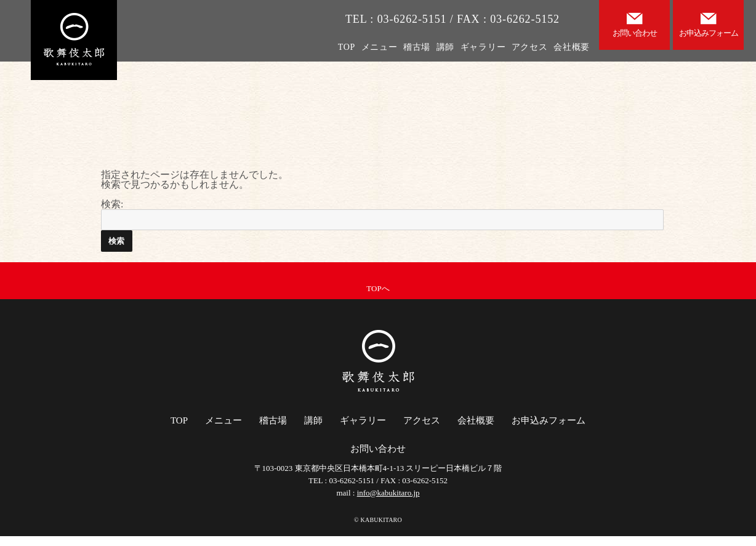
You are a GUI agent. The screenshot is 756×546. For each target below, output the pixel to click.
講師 (445, 47)
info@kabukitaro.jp (388, 493)
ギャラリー (483, 47)
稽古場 (417, 47)
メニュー (380, 47)
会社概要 (572, 47)
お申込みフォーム (549, 420)
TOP (347, 47)
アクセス (530, 47)
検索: (112, 204)
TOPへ (378, 288)
